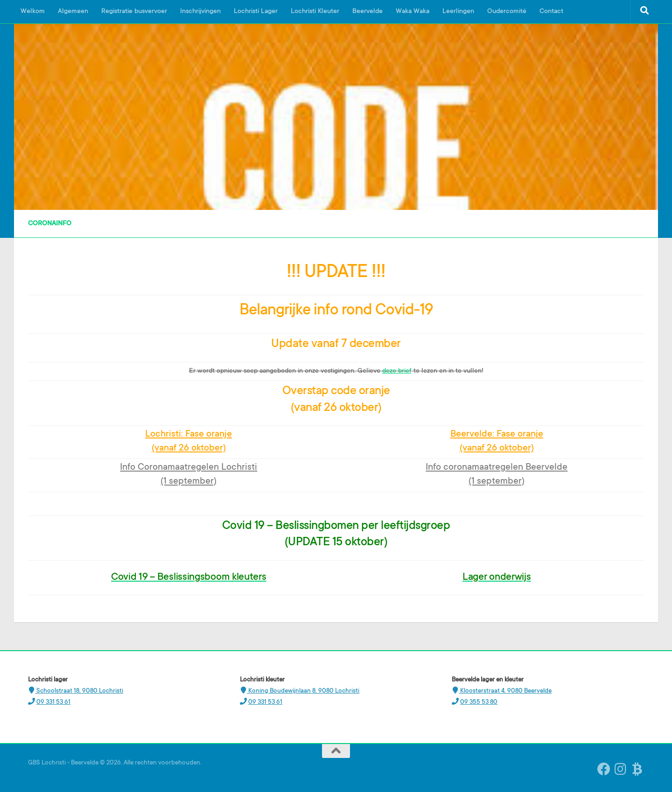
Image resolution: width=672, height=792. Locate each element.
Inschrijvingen (200, 12)
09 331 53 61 (53, 702)
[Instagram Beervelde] (621, 769)
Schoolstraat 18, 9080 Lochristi (79, 691)
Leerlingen (458, 12)
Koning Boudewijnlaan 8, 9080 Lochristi (303, 691)
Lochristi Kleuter (315, 12)
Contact (551, 12)
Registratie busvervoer (134, 12)
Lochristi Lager (256, 12)
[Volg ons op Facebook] (604, 769)
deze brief (397, 371)
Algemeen (73, 12)
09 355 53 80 (479, 702)
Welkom (33, 12)
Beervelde (367, 12)
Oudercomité (507, 12)
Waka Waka (413, 12)
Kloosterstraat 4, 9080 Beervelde (505, 691)
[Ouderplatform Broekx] (637, 769)
